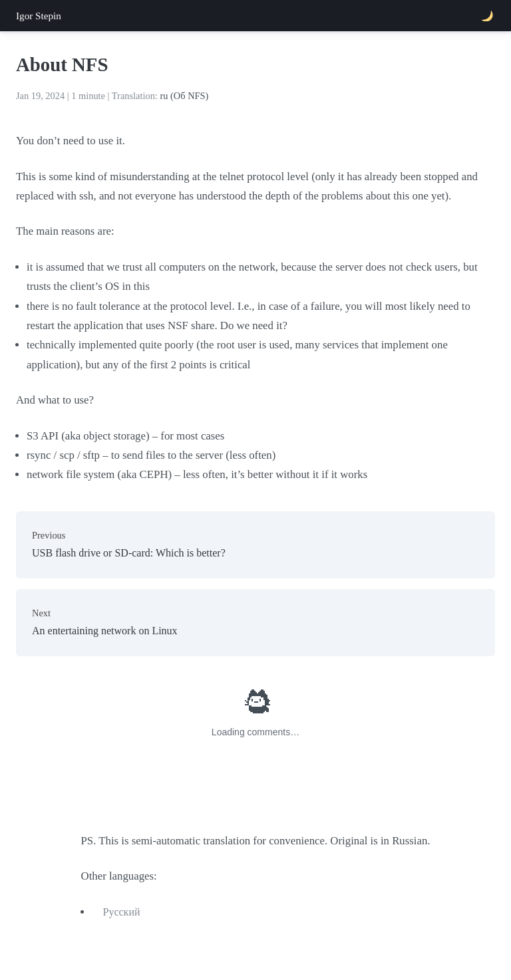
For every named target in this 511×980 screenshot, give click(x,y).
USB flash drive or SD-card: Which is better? (255, 543)
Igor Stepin (39, 16)
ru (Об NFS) (184, 96)
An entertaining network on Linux (255, 621)
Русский (122, 912)
